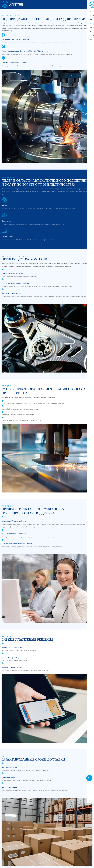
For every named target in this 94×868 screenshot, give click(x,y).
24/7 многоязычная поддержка (14, 534)
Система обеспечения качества (14, 63)
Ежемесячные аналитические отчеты (17, 544)
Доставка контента (9, 767)
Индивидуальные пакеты (12, 667)
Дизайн (4, 205)
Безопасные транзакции (11, 657)
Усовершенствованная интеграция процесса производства (25, 51)
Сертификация (7, 237)
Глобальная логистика (10, 777)
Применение (6, 221)
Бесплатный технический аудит (14, 521)
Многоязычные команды (11, 293)
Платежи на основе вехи (12, 647)
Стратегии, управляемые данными (15, 40)
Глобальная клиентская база (13, 273)
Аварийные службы (10, 787)
